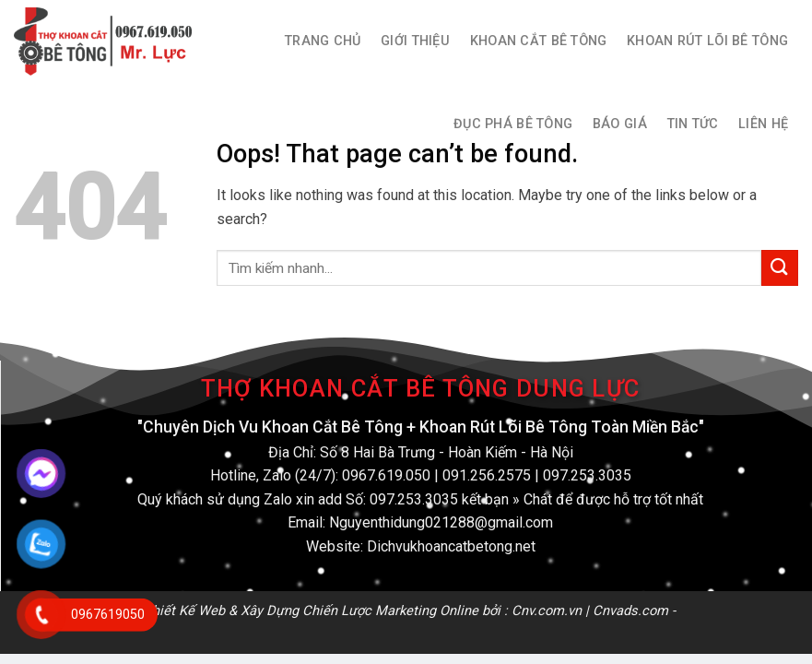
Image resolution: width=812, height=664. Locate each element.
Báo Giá (620, 124)
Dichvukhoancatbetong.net (451, 546)
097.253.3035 (587, 475)
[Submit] (780, 268)
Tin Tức (693, 124)
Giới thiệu (415, 41)
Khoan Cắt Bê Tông (539, 41)
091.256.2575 (487, 475)
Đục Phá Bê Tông (513, 124)
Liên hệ (763, 124)
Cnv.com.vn (547, 611)
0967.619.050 (386, 475)
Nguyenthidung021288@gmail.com (441, 522)
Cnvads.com (630, 611)
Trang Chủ (323, 41)
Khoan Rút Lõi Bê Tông (707, 41)
